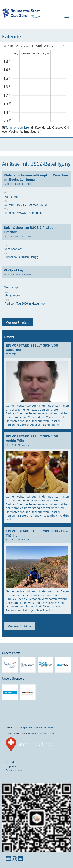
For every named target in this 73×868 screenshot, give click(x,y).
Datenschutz (14, 770)
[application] (36, 83)
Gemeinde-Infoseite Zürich (42, 734)
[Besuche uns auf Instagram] (14, 859)
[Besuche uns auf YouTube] (8, 859)
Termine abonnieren (18, 127)
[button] (63, 46)
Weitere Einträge (18, 323)
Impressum (13, 766)
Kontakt (11, 762)
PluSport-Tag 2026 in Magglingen (25, 303)
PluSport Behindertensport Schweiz (38, 728)
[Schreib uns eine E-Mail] (20, 859)
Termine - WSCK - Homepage (23, 213)
